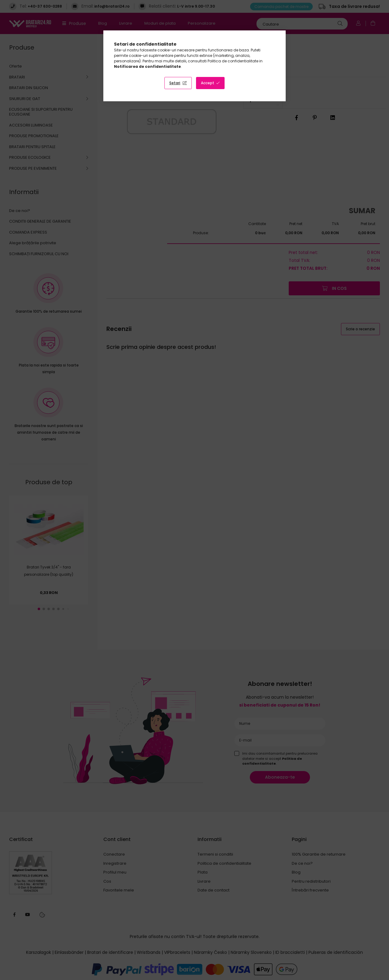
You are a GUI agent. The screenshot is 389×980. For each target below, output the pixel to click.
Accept (208, 83)
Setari (175, 83)
